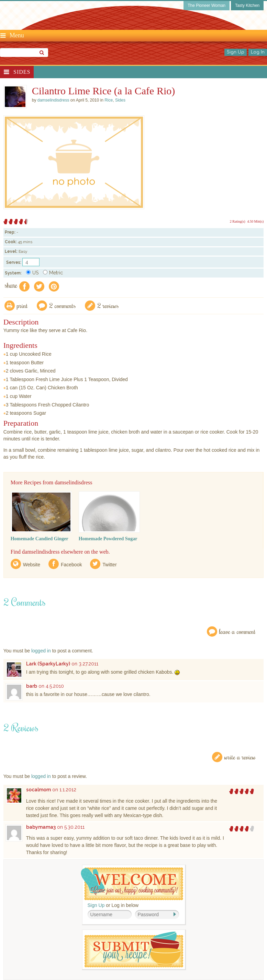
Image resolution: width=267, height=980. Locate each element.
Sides (22, 72)
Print (22, 305)
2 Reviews (108, 305)
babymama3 (41, 827)
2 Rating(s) (238, 221)
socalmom (38, 790)
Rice (109, 100)
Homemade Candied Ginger (40, 539)
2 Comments (63, 305)
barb (32, 686)
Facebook (71, 565)
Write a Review (240, 757)
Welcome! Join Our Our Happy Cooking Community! (132, 884)
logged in (41, 651)
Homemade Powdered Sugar (108, 539)
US (32, 273)
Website (32, 565)
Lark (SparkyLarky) (48, 664)
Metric (53, 273)
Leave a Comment (237, 631)
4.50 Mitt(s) (256, 221)
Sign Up (236, 52)
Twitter (109, 565)
